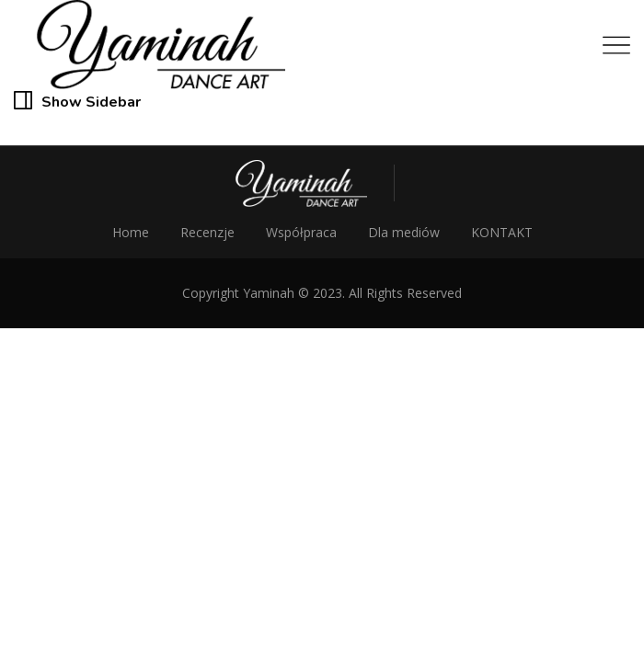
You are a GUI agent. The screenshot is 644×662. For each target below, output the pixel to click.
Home (131, 232)
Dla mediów (404, 232)
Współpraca (301, 232)
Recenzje (207, 232)
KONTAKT (502, 232)
